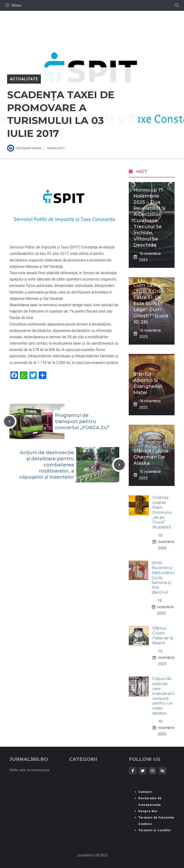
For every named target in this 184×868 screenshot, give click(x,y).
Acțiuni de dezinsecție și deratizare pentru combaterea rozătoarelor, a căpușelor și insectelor (47, 465)
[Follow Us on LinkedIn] (163, 771)
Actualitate (24, 79)
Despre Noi (148, 811)
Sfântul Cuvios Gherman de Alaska (151, 457)
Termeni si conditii (155, 830)
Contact (145, 792)
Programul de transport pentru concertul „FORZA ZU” (82, 421)
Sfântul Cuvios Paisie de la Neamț (163, 636)
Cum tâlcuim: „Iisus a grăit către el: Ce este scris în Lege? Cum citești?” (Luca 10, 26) (151, 303)
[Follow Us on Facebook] (133, 771)
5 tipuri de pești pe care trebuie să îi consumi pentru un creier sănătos (163, 696)
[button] (177, 5)
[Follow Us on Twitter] (143, 771)
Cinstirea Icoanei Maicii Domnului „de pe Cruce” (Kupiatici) (162, 512)
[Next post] (119, 465)
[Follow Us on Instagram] (153, 771)
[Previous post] (9, 421)
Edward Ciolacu (31, 148)
